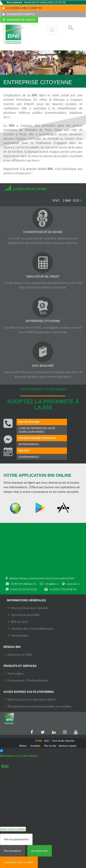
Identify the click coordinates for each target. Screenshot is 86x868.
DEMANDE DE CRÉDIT (19, 20)
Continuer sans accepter (19, 862)
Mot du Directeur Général (29, 608)
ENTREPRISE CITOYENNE (43, 321)
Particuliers (16, 673)
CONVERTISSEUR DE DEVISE (43, 232)
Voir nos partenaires (16, 839)
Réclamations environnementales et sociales (39, 706)
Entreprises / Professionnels (28, 680)
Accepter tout (40, 851)
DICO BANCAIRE (43, 366)
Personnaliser (13, 851)
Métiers (23, 746)
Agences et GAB (20, 654)
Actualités (35, 746)
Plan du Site (50, 746)
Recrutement (15, 2)
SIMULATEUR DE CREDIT (43, 277)
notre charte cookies (13, 829)
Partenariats (20, 635)
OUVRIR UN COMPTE (18, 14)
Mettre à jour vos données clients (32, 699)
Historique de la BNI (25, 615)
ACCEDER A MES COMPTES (22, 8)
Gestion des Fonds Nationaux (32, 628)
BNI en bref (19, 622)
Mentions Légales (68, 746)
